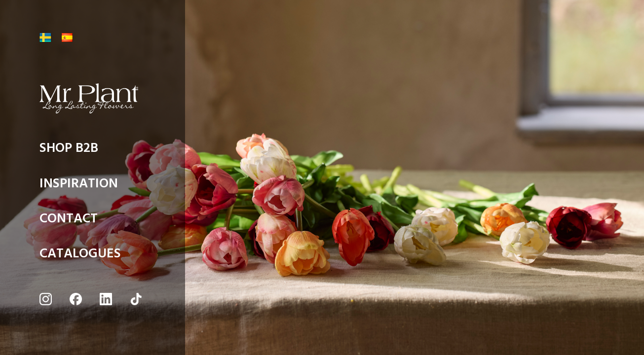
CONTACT (69, 221)
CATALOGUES (80, 256)
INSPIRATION (79, 186)
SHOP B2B (69, 151)
